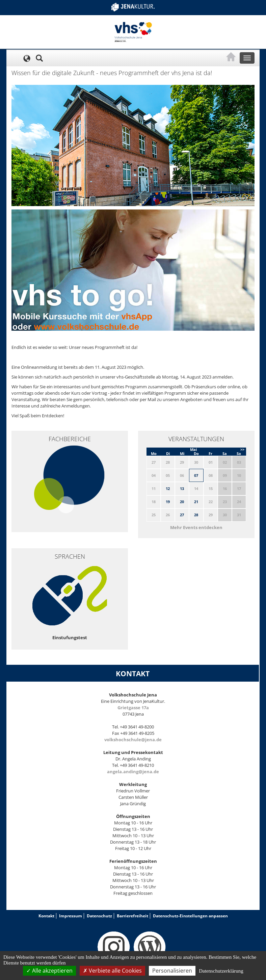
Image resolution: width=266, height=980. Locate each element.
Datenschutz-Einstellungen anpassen (190, 916)
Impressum (71, 916)
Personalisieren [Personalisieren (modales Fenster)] (172, 971)
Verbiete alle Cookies (112, 971)
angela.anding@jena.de (133, 772)
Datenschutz (99, 916)
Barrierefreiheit (132, 916)
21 (196, 502)
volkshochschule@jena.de (133, 740)
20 (182, 502)
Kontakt (46, 916)
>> (242, 449)
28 (196, 515)
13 (182, 488)
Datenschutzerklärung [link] (221, 971)
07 (196, 475)
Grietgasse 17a (133, 708)
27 (182, 515)
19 (168, 502)
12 (168, 488)
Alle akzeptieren (49, 971)
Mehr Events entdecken (196, 527)
